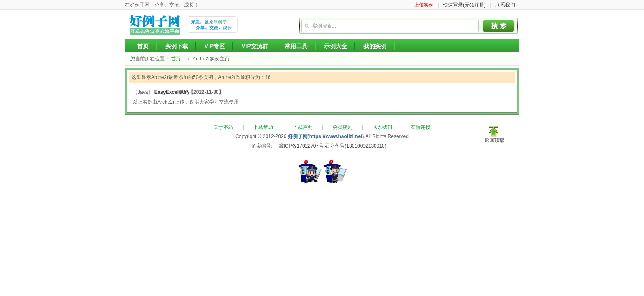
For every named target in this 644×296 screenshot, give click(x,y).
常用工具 (296, 46)
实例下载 (177, 46)
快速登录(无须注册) (465, 5)
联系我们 (505, 5)
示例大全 (336, 46)
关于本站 (223, 127)
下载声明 (303, 127)
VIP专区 (215, 46)
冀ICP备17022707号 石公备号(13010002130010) (333, 146)
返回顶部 (494, 140)
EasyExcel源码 (171, 92)
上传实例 (424, 5)
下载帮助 (263, 127)
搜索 (499, 26)
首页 (143, 46)
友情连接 (421, 127)
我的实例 (375, 46)
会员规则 (343, 127)
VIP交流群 (255, 46)
